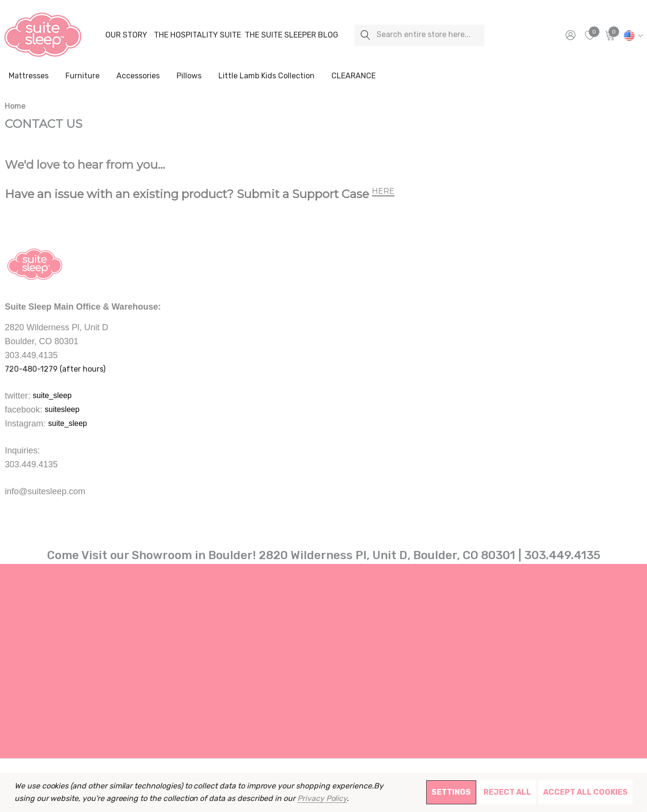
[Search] (365, 35)
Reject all (507, 792)
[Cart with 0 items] (609, 35)
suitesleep (62, 409)
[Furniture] (82, 76)
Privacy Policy (322, 798)
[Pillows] (189, 76)
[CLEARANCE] (353, 76)
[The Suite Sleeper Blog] (292, 35)
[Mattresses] (29, 76)
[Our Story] (126, 35)
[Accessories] (138, 76)
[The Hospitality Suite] (197, 35)
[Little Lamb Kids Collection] (266, 76)
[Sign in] (570, 35)
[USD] (632, 35)
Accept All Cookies (585, 792)
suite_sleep (52, 395)
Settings (451, 792)
